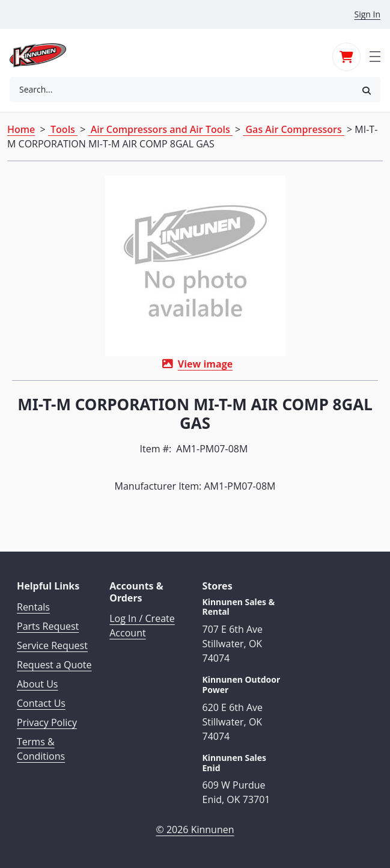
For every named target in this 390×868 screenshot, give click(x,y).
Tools (63, 129)
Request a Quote (54, 665)
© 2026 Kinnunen (195, 830)
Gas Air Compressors (294, 129)
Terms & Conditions (41, 749)
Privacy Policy (47, 722)
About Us (38, 684)
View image (205, 364)
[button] (367, 90)
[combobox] (181, 90)
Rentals (33, 607)
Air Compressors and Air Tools (160, 129)
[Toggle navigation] (375, 55)
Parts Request (48, 626)
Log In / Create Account (142, 626)
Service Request (52, 645)
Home (21, 129)
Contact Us (41, 703)
